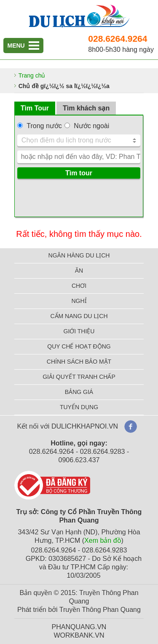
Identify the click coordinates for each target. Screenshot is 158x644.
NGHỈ (79, 301)
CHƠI (79, 286)
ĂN (79, 271)
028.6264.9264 (118, 39)
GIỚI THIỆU (79, 331)
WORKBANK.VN (79, 635)
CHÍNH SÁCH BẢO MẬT (79, 362)
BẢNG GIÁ (79, 392)
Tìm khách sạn (86, 108)
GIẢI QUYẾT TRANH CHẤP (79, 377)
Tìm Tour (35, 108)
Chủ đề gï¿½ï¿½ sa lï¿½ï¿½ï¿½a (64, 86)
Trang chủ (32, 75)
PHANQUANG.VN (79, 627)
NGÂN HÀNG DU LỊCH (79, 255)
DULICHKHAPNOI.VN (85, 426)
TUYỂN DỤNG (79, 407)
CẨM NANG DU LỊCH (79, 316)
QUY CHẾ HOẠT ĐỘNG (79, 346)
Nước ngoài (91, 126)
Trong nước (44, 126)
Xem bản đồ (103, 541)
